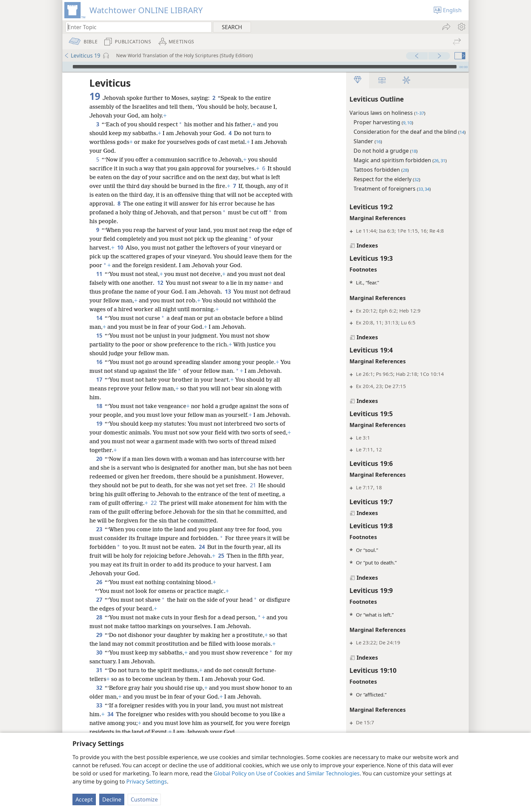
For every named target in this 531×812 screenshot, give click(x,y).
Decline (112, 799)
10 (120, 248)
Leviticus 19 (82, 56)
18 (99, 415)
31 (99, 688)
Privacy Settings (147, 782)
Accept (84, 799)
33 (99, 723)
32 (99, 705)
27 (99, 617)
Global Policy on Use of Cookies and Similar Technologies (287, 773)
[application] (265, 67)
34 (110, 732)
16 (99, 362)
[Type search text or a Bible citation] (135, 27)
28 (99, 635)
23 (99, 547)
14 (99, 318)
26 (99, 600)
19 (99, 441)
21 (280, 503)
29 (99, 653)
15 (99, 336)
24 (209, 564)
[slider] (265, 67)
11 (99, 274)
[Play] (67, 67)
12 (160, 283)
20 (99, 476)
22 (182, 520)
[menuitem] (461, 27)
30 (99, 670)
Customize (144, 799)
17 (99, 388)
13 (228, 292)
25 (221, 573)
